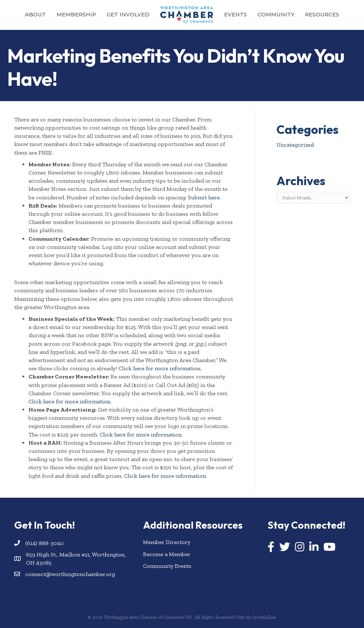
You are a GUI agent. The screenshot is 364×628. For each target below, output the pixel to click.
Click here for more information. (160, 368)
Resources (322, 14)
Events (236, 14)
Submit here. (204, 197)
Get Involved (128, 14)
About (35, 14)
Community (276, 14)
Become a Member (167, 554)
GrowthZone (264, 617)
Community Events (167, 566)
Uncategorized (295, 145)
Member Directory (167, 542)
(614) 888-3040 (44, 543)
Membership (76, 14)
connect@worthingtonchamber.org (70, 574)
